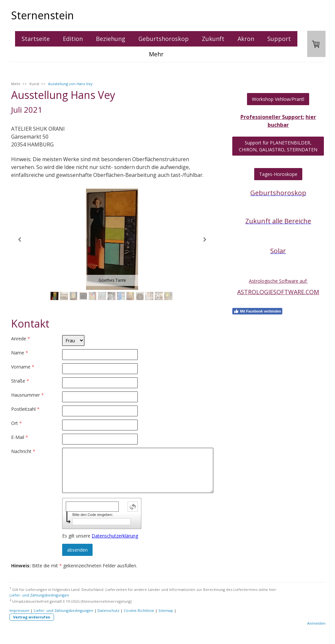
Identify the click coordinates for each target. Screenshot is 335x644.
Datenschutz (108, 610)
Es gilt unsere (100, 536)
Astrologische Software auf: (278, 281)
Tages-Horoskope (278, 174)
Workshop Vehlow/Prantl (278, 99)
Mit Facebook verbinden (257, 311)
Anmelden (316, 623)
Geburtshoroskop (164, 39)
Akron (246, 39)
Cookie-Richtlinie (139, 610)
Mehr (156, 54)
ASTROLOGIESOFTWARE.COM (278, 292)
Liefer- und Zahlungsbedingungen (39, 595)
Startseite (36, 39)
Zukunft (213, 39)
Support (279, 39)
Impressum (19, 610)
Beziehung (111, 39)
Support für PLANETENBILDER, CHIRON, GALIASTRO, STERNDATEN (278, 146)
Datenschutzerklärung (115, 536)
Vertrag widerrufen (32, 617)
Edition (73, 39)
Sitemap (166, 610)
